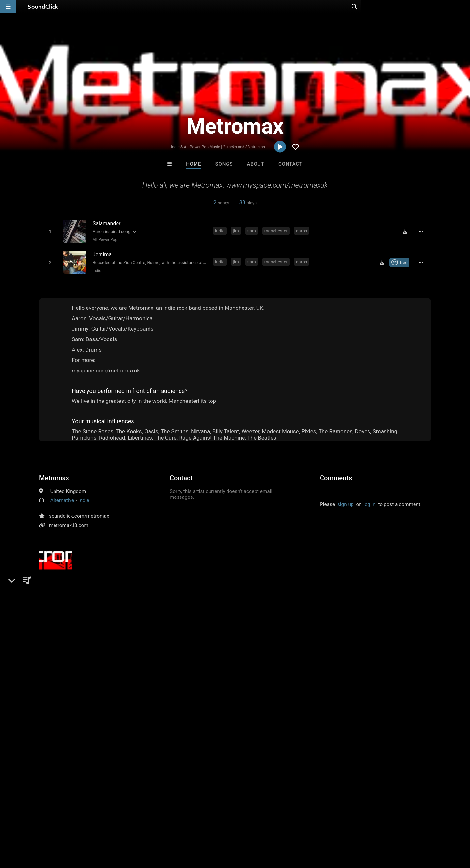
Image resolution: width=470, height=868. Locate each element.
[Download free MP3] (407, 231)
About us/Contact (58, 829)
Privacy (156, 829)
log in (369, 503)
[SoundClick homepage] (43, 7)
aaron (303, 231)
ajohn (171, 622)
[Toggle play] (49, 231)
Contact (290, 164)
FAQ (27, 829)
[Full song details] (423, 231)
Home (194, 164)
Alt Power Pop (104, 239)
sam (253, 231)
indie (221, 231)
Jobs (89, 829)
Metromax (54, 477)
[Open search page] (463, 7)
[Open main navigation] (8, 7)
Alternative (62, 499)
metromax (148, 622)
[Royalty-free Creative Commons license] (401, 261)
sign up (346, 503)
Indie (96, 269)
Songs (224, 164)
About (256, 164)
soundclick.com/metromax (79, 515)
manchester (277, 231)
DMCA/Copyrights (121, 829)
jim (237, 231)
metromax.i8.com (69, 524)
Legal (176, 829)
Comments (336, 477)
